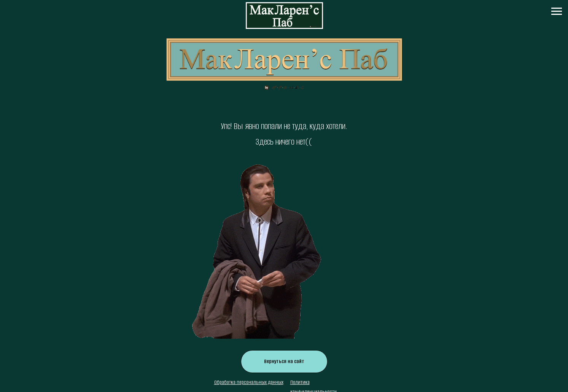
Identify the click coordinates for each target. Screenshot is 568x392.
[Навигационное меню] (557, 11)
